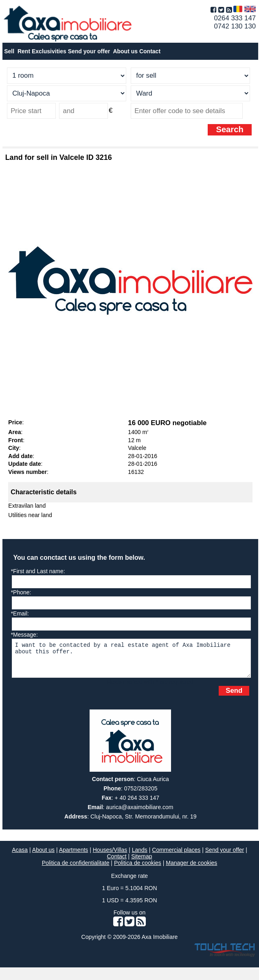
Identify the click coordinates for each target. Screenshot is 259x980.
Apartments (74, 856)
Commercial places (176, 856)
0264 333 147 (235, 18)
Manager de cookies (191, 869)
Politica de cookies (138, 869)
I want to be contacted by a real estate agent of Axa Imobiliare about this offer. (131, 661)
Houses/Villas (110, 856)
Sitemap (142, 862)
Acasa (20, 856)
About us (43, 856)
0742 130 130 (235, 26)
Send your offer (89, 51)
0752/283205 (141, 794)
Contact (150, 51)
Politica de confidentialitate (76, 869)
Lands (140, 856)
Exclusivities (49, 51)
